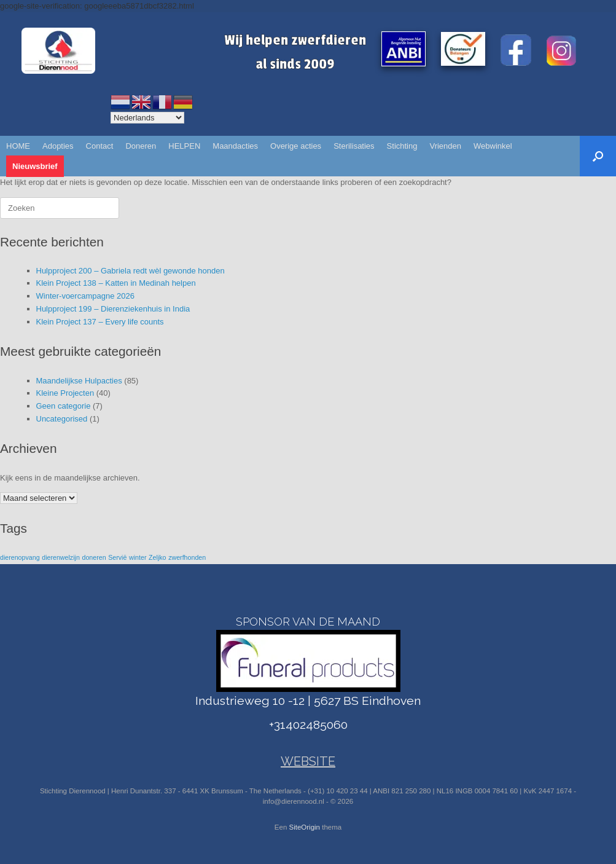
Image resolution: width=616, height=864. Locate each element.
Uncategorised (62, 419)
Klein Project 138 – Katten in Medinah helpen (116, 283)
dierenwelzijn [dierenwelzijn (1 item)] (61, 557)
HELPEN (184, 146)
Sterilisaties (354, 146)
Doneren (141, 146)
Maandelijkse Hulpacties (79, 381)
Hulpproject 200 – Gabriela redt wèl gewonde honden (131, 271)
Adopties (58, 146)
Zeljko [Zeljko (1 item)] (157, 557)
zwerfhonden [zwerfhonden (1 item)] (187, 557)
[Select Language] (147, 118)
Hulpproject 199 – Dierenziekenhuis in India (113, 309)
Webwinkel (493, 146)
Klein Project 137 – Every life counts (100, 322)
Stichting (402, 146)
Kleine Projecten (65, 393)
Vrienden (445, 146)
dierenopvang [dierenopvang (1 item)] (20, 557)
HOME (18, 146)
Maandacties (235, 146)
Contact (100, 146)
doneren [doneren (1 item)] (94, 557)
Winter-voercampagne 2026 (85, 296)
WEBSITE (308, 761)
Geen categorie (64, 406)
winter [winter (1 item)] (138, 557)
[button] (598, 156)
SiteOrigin (305, 827)
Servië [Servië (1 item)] (117, 557)
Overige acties (296, 146)
